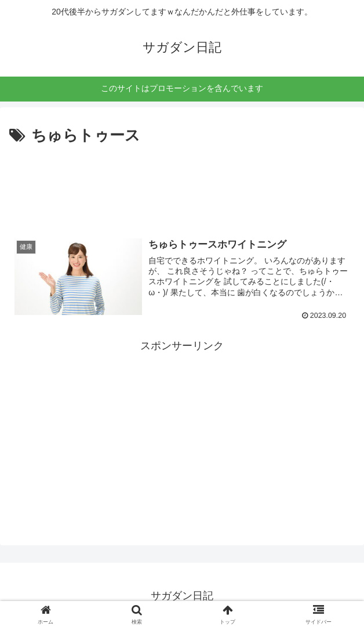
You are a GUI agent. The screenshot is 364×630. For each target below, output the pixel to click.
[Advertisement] (182, 184)
